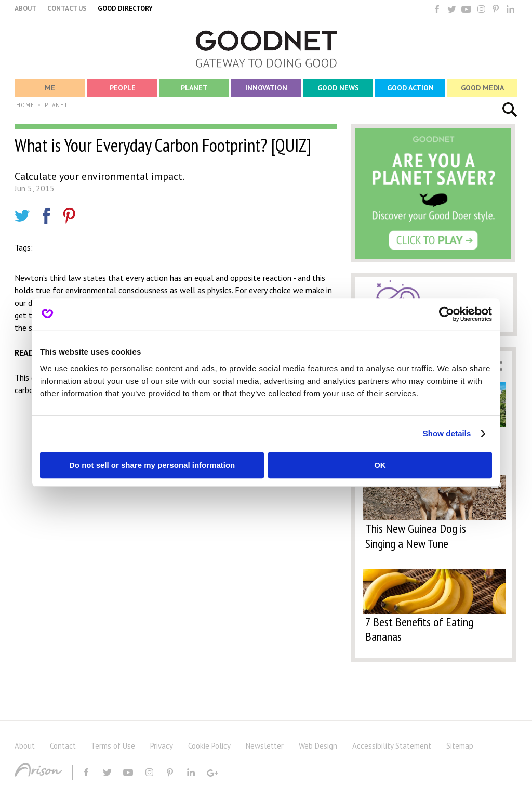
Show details (447, 433)
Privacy (162, 746)
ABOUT (25, 9)
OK (380, 465)
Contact (63, 746)
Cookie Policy (209, 746)
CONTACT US (67, 9)
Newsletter (265, 746)
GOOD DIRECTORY (125, 9)
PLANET (56, 105)
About (25, 746)
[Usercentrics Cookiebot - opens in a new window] (447, 314)
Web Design (318, 746)
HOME (25, 105)
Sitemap (460, 746)
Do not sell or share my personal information (152, 465)
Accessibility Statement (392, 746)
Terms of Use (113, 746)
